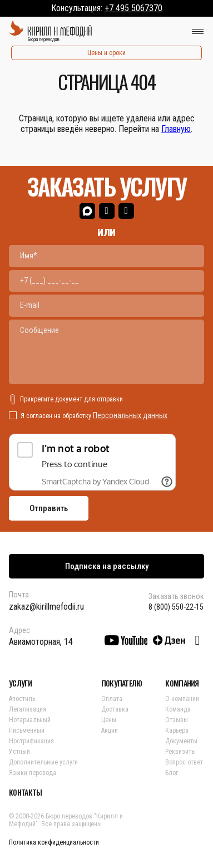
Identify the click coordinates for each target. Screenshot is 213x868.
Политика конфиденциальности (54, 842)
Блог (172, 773)
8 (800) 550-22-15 (176, 607)
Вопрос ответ (184, 762)
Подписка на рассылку (107, 566)
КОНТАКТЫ (25, 792)
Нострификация (31, 741)
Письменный (27, 730)
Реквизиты (180, 752)
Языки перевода (33, 773)
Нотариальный (30, 720)
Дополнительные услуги (43, 762)
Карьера (177, 730)
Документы (181, 741)
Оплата (112, 699)
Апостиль (22, 699)
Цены (109, 720)
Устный (19, 752)
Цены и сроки (106, 53)
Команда (178, 709)
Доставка (115, 709)
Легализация (28, 709)
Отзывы (177, 720)
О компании (182, 699)
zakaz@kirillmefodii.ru (46, 607)
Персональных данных (130, 415)
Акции (110, 730)
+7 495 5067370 (133, 8)
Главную (176, 129)
